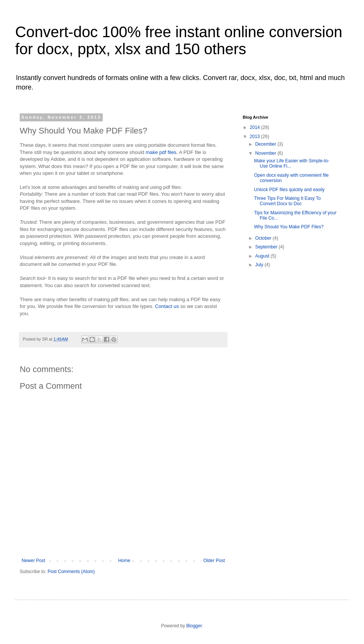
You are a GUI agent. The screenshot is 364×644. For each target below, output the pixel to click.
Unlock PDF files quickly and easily (289, 190)
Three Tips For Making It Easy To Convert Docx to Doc (287, 201)
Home (124, 561)
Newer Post (33, 561)
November (266, 153)
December (266, 144)
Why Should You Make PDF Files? (289, 227)
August (263, 256)
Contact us (168, 306)
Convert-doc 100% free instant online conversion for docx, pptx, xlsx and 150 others (179, 40)
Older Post (214, 561)
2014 (256, 127)
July (260, 265)
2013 (256, 137)
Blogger (194, 626)
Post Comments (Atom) (71, 572)
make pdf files (161, 152)
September (267, 247)
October (264, 238)
